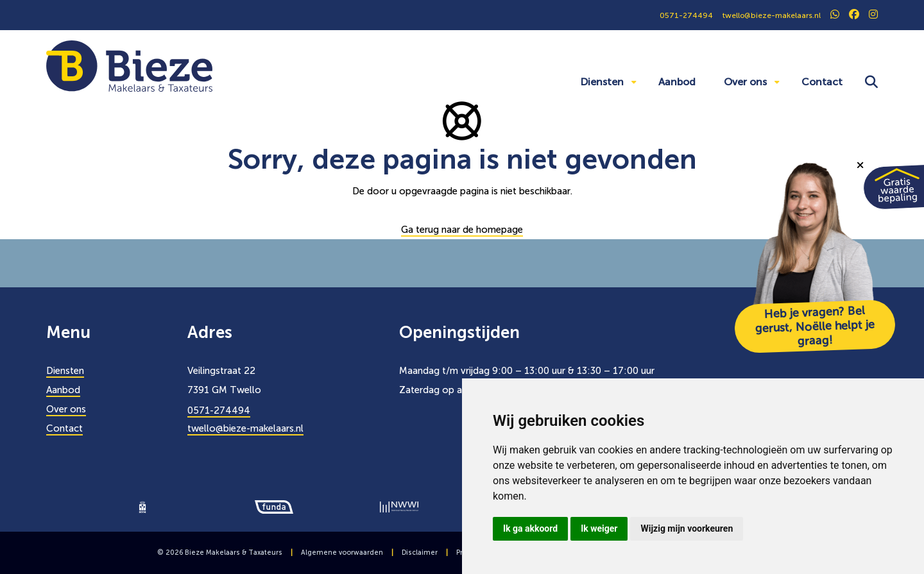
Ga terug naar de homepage (462, 230)
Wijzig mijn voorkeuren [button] (687, 528)
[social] (835, 15)
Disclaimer (420, 553)
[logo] (142, 506)
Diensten (602, 82)
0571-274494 (219, 410)
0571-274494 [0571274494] (686, 15)
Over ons (745, 82)
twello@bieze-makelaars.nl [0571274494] (772, 15)
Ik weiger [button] (599, 528)
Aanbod (677, 82)
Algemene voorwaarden (342, 553)
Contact (822, 82)
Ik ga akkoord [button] (530, 528)
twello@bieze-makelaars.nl (245, 428)
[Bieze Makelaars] (129, 65)
